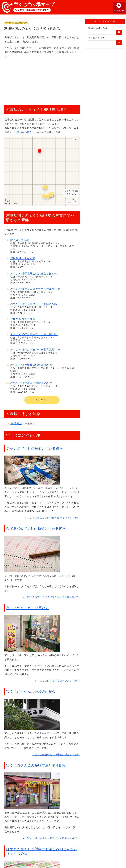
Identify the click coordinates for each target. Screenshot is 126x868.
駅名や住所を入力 (98, 28)
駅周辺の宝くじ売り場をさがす (16, 23)
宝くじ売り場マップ (34, 4)
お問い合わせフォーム (27, 132)
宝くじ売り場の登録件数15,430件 (32, 10)
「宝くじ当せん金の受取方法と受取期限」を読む (52, 838)
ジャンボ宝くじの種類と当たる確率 (35, 448)
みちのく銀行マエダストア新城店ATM (34, 304)
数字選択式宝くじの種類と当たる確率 (36, 528)
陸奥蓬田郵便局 (20, 240)
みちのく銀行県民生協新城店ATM (31, 383)
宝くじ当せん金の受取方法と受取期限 (36, 765)
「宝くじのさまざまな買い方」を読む (58, 681)
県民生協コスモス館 (23, 319)
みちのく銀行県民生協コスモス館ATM (34, 334)
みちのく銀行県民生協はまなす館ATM (34, 274)
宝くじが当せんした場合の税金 (31, 692)
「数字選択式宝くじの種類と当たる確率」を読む (52, 597)
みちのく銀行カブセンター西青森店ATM (35, 350)
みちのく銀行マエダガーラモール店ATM (35, 289)
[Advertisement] (42, 80)
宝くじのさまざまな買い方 (28, 608)
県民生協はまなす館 (23, 258)
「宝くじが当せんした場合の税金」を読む (56, 755)
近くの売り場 (119, 11)
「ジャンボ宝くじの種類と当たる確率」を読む (53, 518)
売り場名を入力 (97, 38)
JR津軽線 (16, 423)
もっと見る (42, 400)
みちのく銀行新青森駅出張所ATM (31, 365)
